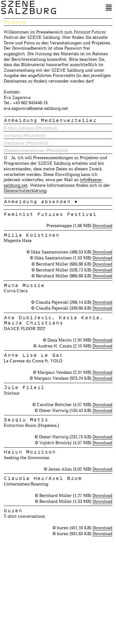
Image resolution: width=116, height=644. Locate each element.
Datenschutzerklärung (25, 190)
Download (102, 225)
